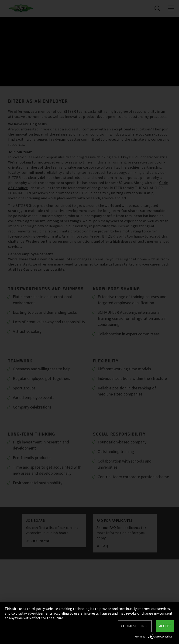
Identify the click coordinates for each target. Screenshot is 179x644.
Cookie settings (135, 626)
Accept (165, 626)
